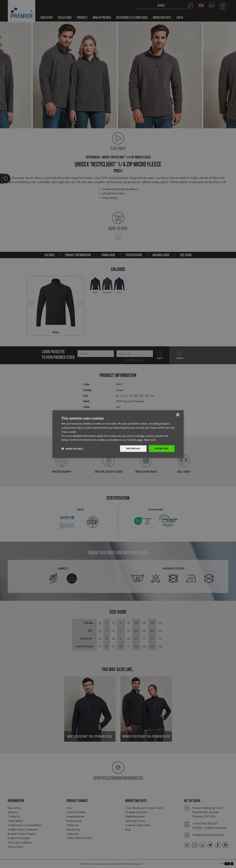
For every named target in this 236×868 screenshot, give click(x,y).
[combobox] (178, 415)
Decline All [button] (132, 448)
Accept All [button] (161, 448)
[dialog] (118, 434)
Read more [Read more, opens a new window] (150, 440)
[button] (72, 449)
